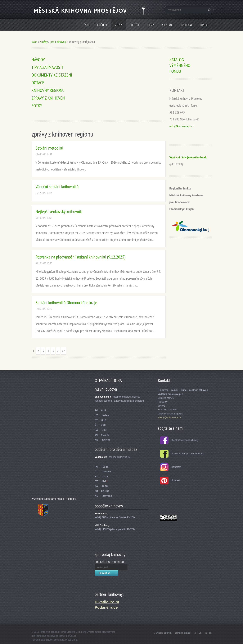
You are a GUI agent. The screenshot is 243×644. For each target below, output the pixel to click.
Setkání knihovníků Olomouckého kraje (66, 303)
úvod (87, 25)
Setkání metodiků (49, 148)
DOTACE (38, 83)
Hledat (209, 10)
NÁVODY (38, 60)
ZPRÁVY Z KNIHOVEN (48, 98)
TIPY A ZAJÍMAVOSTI (47, 67)
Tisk (209, 633)
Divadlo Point (107, 602)
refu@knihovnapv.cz (182, 126)
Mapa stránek (184, 633)
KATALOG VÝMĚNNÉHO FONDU (180, 65)
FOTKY (37, 106)
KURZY (150, 25)
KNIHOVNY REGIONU (48, 90)
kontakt (205, 25)
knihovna (187, 25)
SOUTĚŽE (135, 25)
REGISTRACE (168, 25)
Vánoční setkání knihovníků (57, 187)
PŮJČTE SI (102, 25)
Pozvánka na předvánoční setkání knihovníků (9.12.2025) (81, 257)
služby (118, 25)
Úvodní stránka (164, 633)
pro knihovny (58, 42)
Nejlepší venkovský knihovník (59, 211)
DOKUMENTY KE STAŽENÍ (52, 75)
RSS (199, 633)
